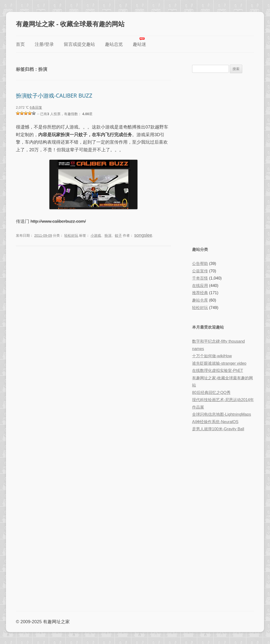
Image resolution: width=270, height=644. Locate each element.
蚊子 (118, 235)
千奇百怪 (200, 278)
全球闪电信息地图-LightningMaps (221, 414)
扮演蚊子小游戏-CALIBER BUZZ (54, 95)
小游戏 (96, 235)
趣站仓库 (200, 300)
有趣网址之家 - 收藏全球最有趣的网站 (70, 24)
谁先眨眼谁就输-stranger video (219, 363)
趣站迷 (139, 44)
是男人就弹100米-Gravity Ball (218, 429)
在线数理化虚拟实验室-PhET (218, 371)
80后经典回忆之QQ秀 (211, 393)
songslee (143, 235)
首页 (20, 44)
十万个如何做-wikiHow (212, 356)
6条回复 (36, 107)
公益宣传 (200, 271)
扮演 (108, 235)
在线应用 (200, 286)
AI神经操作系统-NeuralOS (215, 422)
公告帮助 (200, 264)
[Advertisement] (223, 159)
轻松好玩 (71, 235)
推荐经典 (200, 293)
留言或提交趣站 (79, 44)
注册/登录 (44, 44)
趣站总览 (114, 44)
